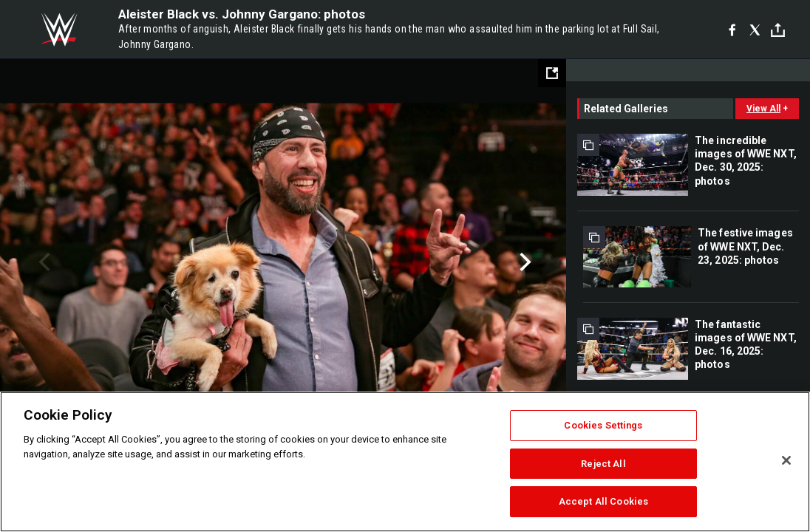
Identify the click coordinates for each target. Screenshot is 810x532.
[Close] (786, 460)
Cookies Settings (603, 425)
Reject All (603, 464)
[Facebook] (732, 30)
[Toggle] (778, 30)
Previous (42, 262)
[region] (405, 462)
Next (524, 262)
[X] (755, 30)
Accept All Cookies (603, 501)
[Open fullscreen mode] (552, 73)
